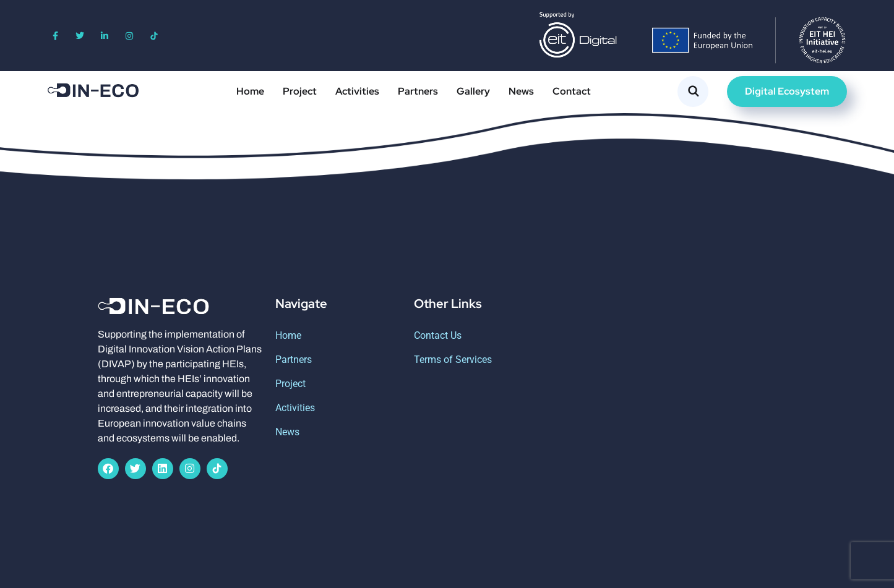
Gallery (473, 91)
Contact (572, 91)
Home (250, 91)
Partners (418, 91)
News (521, 91)
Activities (357, 91)
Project (300, 91)
